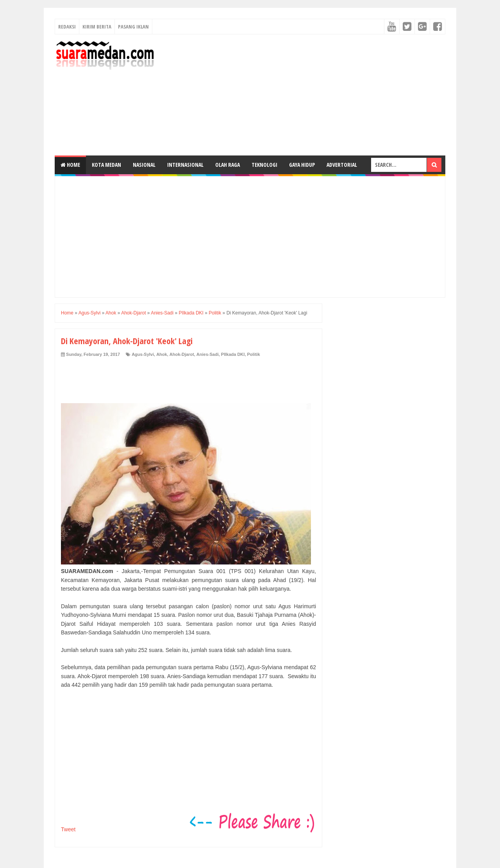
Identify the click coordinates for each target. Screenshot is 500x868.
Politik (254, 354)
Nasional (144, 165)
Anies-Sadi (208, 354)
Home (70, 165)
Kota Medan (106, 165)
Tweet (68, 829)
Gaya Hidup (302, 165)
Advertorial (342, 165)
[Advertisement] (303, 95)
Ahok (162, 354)
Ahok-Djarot (182, 354)
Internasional (185, 165)
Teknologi (264, 165)
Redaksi (67, 27)
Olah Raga (228, 165)
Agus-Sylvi (143, 354)
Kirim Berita (97, 27)
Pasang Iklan (133, 27)
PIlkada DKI (233, 354)
